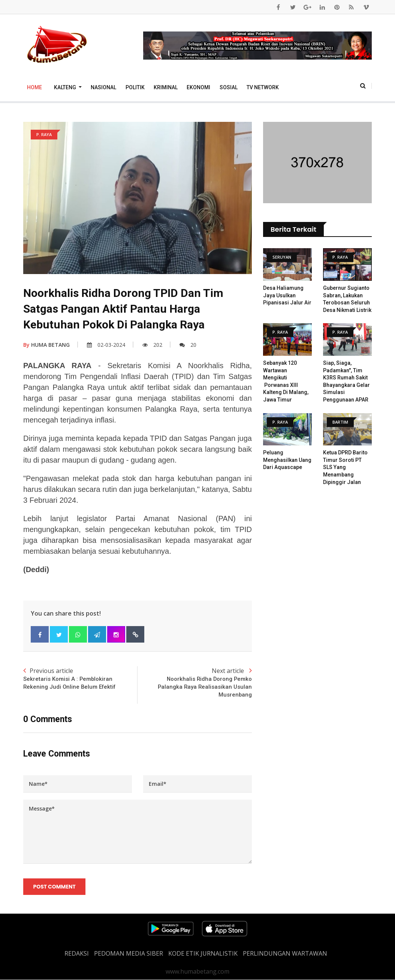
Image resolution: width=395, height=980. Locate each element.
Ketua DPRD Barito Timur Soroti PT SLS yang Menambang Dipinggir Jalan (345, 467)
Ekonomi (198, 87)
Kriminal (166, 87)
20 (188, 345)
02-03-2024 (106, 345)
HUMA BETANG (46, 345)
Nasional (103, 87)
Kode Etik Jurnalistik (203, 954)
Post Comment (55, 887)
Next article (195, 683)
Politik (135, 87)
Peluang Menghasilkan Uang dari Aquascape (287, 460)
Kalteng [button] (66, 87)
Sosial (229, 87)
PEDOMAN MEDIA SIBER (129, 954)
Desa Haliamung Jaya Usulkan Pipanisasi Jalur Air (287, 295)
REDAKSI (77, 954)
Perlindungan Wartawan (285, 954)
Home (34, 87)
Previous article (80, 679)
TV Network (263, 87)
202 (152, 345)
